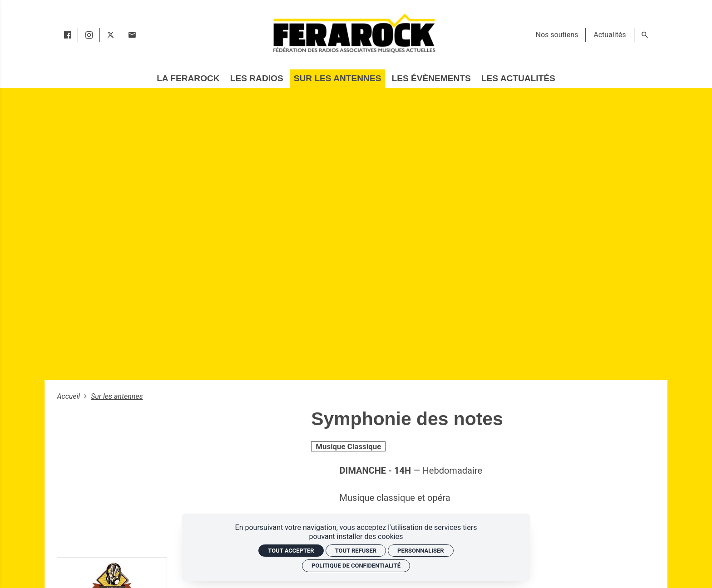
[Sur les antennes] (337, 79)
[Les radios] (257, 79)
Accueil (69, 396)
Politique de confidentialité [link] (356, 566)
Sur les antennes (117, 396)
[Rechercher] (645, 35)
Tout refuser (356, 551)
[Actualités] (610, 35)
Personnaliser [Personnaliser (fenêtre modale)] (421, 551)
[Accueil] (354, 33)
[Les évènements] (431, 79)
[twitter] (111, 35)
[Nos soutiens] (557, 35)
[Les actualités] (518, 79)
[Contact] (132, 35)
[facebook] (67, 35)
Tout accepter (291, 551)
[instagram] (89, 35)
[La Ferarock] (188, 79)
